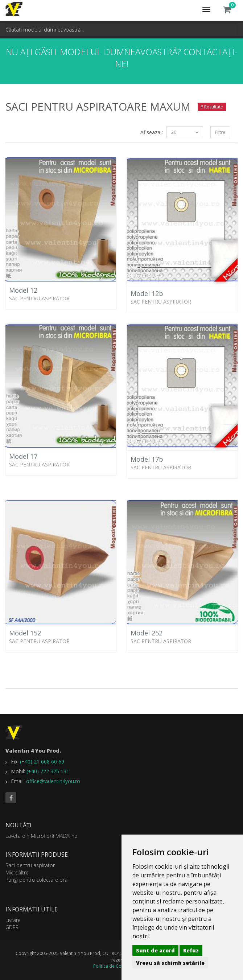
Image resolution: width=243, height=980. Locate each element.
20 (185, 132)
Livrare (13, 920)
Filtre (220, 132)
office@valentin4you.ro (53, 781)
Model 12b (147, 293)
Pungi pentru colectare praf (37, 880)
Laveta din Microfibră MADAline (41, 836)
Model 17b (147, 459)
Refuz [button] (191, 950)
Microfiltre (17, 872)
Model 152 (25, 633)
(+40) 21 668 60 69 (42, 761)
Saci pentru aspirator (30, 865)
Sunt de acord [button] (155, 950)
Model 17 (23, 456)
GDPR (12, 927)
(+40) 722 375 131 (48, 771)
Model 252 (147, 633)
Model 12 (23, 290)
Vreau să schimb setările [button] (170, 963)
